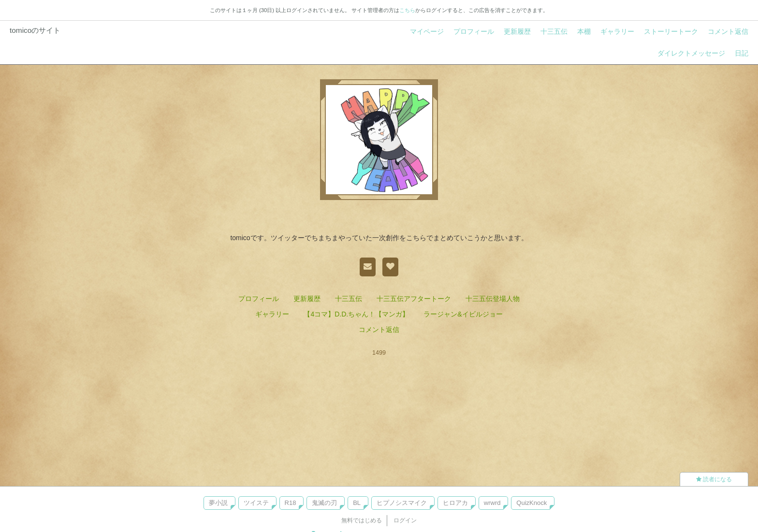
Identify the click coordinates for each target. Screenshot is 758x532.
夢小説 (218, 503)
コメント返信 (728, 31)
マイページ (427, 31)
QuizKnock (532, 503)
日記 (742, 53)
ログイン (405, 520)
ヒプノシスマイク (402, 503)
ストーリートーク (671, 31)
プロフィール (474, 31)
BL (357, 503)
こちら (407, 10)
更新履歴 (517, 31)
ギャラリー (617, 31)
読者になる (714, 479)
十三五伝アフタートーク (414, 299)
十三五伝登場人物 (493, 299)
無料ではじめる (362, 520)
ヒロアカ (455, 503)
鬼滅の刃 (324, 503)
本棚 (584, 31)
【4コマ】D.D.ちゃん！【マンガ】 (356, 314)
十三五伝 (554, 31)
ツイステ (256, 503)
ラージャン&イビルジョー (463, 314)
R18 (291, 503)
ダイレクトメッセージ (691, 53)
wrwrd (492, 503)
